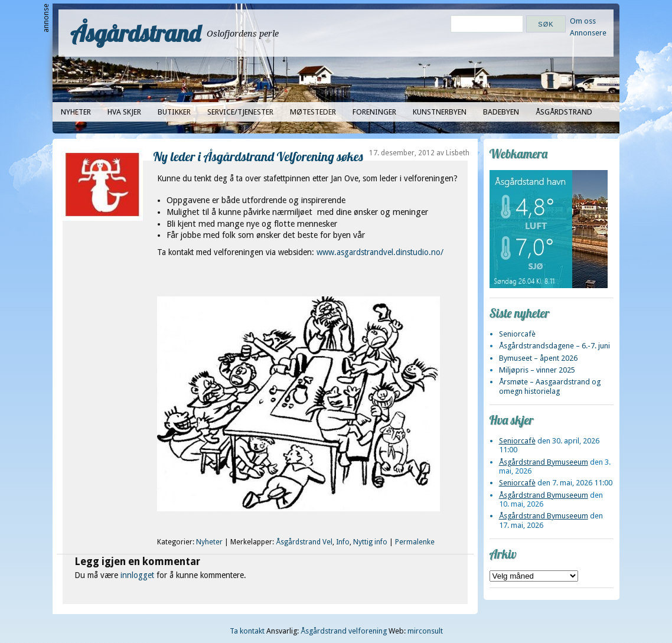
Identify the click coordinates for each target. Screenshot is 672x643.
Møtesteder (313, 112)
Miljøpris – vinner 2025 (537, 370)
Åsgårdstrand (136, 33)
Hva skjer (124, 112)
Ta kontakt (247, 631)
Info (343, 542)
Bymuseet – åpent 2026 (538, 358)
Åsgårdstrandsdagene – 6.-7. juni (554, 346)
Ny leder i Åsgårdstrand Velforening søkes (258, 156)
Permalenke (415, 542)
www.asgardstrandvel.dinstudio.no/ (380, 252)
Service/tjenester (240, 112)
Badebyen (501, 112)
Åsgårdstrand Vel (304, 542)
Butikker (174, 112)
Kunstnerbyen (440, 112)
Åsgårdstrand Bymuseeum (544, 462)
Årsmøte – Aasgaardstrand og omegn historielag (550, 386)
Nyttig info (370, 542)
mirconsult (425, 631)
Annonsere (588, 33)
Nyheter (76, 112)
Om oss (583, 21)
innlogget (137, 575)
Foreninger (374, 112)
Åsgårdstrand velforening (344, 631)
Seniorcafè (517, 334)
